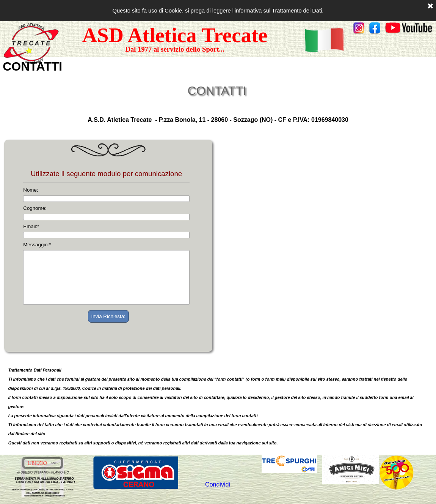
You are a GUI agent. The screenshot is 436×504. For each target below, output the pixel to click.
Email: (31, 226)
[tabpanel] (393, 29)
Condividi (218, 484)
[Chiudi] (430, 6)
